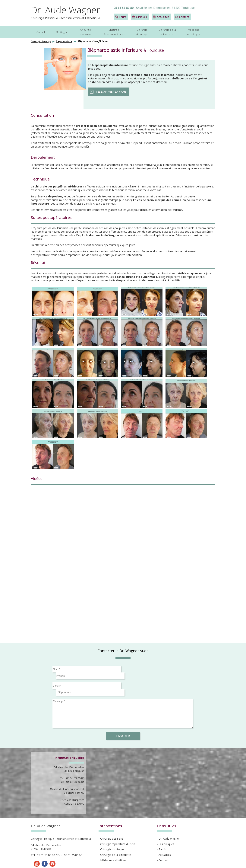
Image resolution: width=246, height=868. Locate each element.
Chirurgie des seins (112, 825)
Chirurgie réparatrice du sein (118, 830)
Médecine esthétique (113, 847)
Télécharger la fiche (111, 92)
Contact (184, 17)
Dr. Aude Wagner (65, 10)
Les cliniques (166, 830)
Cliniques (141, 17)
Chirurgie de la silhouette (116, 841)
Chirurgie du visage (41, 41)
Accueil (41, 32)
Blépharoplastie (64, 41)
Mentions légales (90, 862)
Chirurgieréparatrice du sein (114, 32)
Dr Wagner (62, 32)
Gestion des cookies (154, 862)
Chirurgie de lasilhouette (167, 32)
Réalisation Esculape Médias (121, 862)
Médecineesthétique (194, 32)
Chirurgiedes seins (86, 32)
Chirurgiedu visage (142, 32)
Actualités (163, 17)
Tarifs (122, 17)
